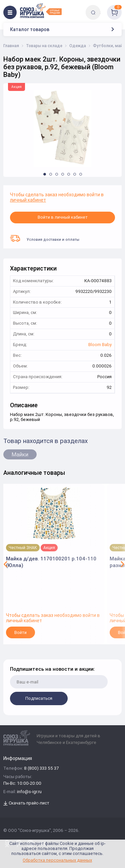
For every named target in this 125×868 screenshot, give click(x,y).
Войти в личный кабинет (63, 217)
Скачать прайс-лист (26, 803)
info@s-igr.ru (29, 792)
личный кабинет (28, 200)
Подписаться (39, 698)
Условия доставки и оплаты (45, 238)
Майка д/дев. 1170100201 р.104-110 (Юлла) (51, 562)
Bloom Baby (100, 345)
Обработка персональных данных (57, 860)
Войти (20, 632)
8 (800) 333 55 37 (41, 769)
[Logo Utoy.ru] (41, 11)
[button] (45, 174)
